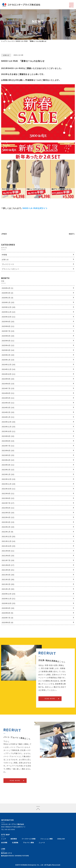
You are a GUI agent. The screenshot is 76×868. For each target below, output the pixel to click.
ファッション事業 (47, 839)
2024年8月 (8, 384)
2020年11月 (9, 599)
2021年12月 (9, 536)
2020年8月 (7, 613)
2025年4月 (8, 345)
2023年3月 (8, 465)
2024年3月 (8, 407)
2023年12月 (9, 422)
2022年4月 (8, 517)
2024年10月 (9, 374)
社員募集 (15, 842)
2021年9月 (8, 551)
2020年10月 (9, 603)
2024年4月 (8, 403)
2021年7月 (8, 560)
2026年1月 (8, 302)
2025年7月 (8, 331)
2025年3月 (8, 350)
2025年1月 (8, 360)
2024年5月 (8, 398)
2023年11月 (9, 427)
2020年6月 (7, 622)
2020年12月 (9, 594)
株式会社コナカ (7, 853)
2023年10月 (9, 431)
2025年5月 (8, 341)
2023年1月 (8, 474)
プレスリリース (8, 264)
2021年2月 (8, 584)
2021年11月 (9, 541)
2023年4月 (8, 460)
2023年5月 (8, 455)
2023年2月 (8, 470)
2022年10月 (9, 489)
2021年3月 (8, 579)
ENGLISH (61, 839)
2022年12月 (9, 479)
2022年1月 (7, 532)
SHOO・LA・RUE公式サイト (35, 208)
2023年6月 (8, 450)
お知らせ (5, 259)
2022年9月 (8, 493)
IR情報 (4, 255)
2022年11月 (9, 484)
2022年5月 (8, 513)
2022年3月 (8, 522)
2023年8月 (8, 441)
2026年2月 (7, 298)
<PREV (4, 234)
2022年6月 (8, 508)
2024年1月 (8, 417)
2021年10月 (9, 546)
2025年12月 (9, 307)
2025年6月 (8, 336)
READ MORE (50, 703)
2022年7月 (8, 503)
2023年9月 (8, 436)
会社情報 (4, 842)
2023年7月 (8, 446)
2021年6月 (8, 565)
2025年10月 (9, 317)
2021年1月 (8, 589)
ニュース (42, 842)
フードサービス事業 (29, 839)
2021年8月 (8, 556)
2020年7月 (7, 618)
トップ (3, 41)
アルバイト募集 (29, 842)
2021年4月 (8, 575)
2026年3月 (7, 293)
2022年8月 (8, 498)
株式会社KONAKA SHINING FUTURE (15, 856)
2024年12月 (9, 364)
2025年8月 (8, 326)
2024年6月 (8, 393)
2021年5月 (8, 570)
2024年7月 (8, 388)
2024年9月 (8, 379)
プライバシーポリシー (10, 269)
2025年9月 (8, 321)
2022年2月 (8, 527)
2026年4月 (7, 288)
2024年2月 (8, 412)
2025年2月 (8, 355)
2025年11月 (9, 312)
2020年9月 (8, 608)
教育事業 (14, 839)
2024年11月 (9, 369)
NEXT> (72, 234)
